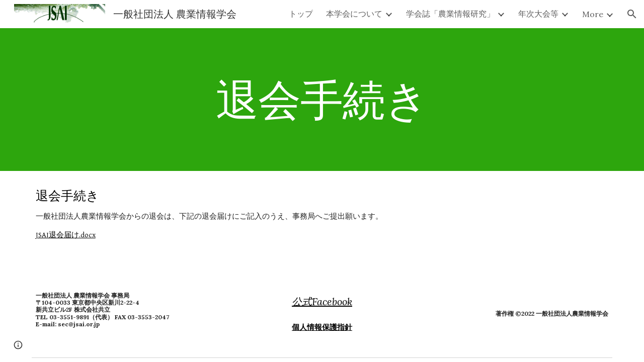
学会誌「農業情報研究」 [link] (450, 14)
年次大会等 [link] (538, 14)
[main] (322, 99)
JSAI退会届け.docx (66, 235)
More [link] (593, 14)
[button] (632, 14)
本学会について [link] (354, 14)
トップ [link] (301, 14)
